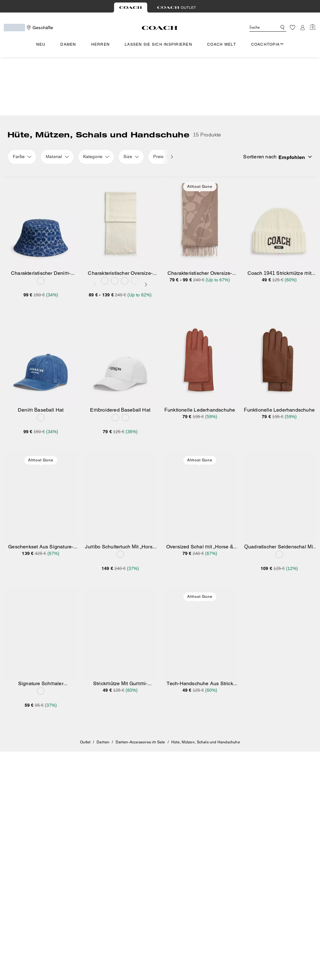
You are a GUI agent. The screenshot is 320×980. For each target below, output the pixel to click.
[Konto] (302, 28)
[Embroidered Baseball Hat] (120, 302)
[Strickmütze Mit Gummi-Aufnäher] (120, 575)
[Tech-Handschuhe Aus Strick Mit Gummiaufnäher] (200, 575)
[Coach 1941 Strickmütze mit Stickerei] (280, 165)
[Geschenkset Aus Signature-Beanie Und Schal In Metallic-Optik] (41, 439)
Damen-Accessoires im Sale (140, 684)
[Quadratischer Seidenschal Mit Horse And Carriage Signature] (280, 439)
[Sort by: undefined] (306, 99)
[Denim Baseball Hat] (41, 302)
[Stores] (39, 28)
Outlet (85, 684)
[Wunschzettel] (292, 28)
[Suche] (258, 28)
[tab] (131, 8)
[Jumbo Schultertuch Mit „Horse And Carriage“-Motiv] (120, 439)
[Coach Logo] (160, 28)
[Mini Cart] (312, 27)
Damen (103, 684)
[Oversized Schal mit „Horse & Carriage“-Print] (200, 439)
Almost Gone (200, 128)
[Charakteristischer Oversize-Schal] (120, 165)
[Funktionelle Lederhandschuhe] (200, 302)
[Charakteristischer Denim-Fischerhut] (41, 165)
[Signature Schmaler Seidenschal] (41, 575)
